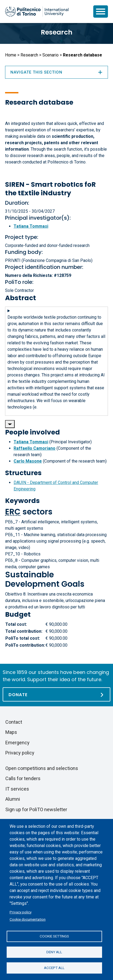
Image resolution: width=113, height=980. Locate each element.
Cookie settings (54, 936)
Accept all (54, 968)
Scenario (51, 55)
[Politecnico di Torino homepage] (37, 12)
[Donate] (57, 694)
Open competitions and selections (42, 768)
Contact (14, 722)
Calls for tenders (23, 778)
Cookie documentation (28, 919)
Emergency (17, 743)
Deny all (54, 952)
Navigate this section (57, 72)
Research (57, 32)
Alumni (13, 799)
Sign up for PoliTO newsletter (36, 809)
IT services (17, 789)
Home (11, 55)
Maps (11, 732)
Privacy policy (21, 912)
